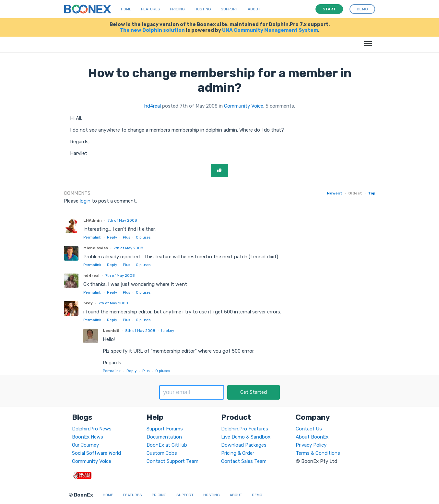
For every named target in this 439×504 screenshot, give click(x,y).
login (85, 201)
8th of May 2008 (140, 331)
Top (372, 193)
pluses (143, 237)
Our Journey (85, 445)
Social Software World (96, 453)
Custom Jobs (162, 453)
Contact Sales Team (244, 461)
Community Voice (244, 106)
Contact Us (309, 429)
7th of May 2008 (122, 220)
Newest (335, 193)
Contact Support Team (172, 461)
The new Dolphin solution (152, 30)
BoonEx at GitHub (167, 445)
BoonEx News (88, 437)
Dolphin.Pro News (92, 429)
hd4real (153, 106)
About (254, 9)
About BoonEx (312, 437)
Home (126, 9)
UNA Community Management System (270, 30)
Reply (112, 237)
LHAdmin (93, 220)
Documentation (164, 437)
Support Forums (165, 429)
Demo (257, 495)
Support (229, 9)
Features (151, 9)
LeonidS (111, 331)
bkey (88, 303)
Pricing (177, 9)
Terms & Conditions (318, 453)
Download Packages (244, 445)
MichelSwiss (96, 248)
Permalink (92, 237)
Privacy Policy (311, 445)
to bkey (168, 331)
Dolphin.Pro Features (245, 429)
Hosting (203, 9)
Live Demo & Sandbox (246, 437)
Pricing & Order (238, 453)
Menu (367, 40)
